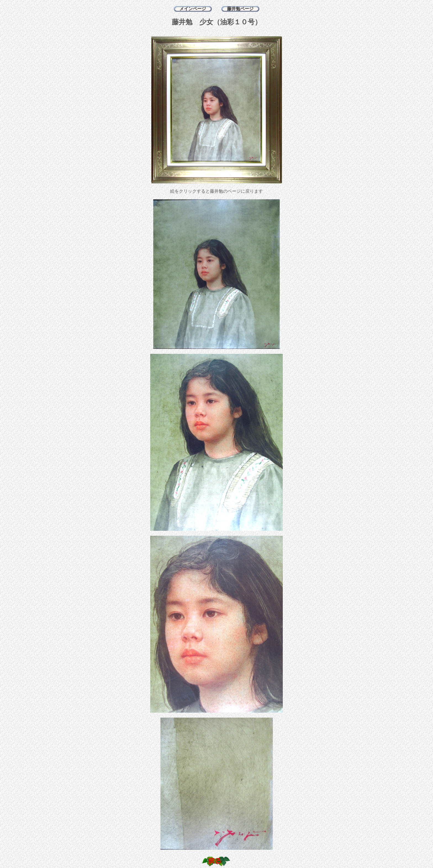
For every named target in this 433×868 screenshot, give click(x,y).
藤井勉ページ (240, 9)
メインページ (193, 9)
